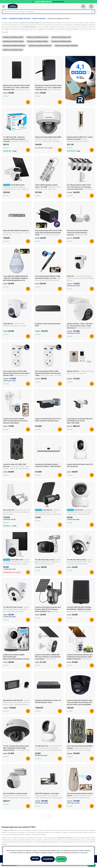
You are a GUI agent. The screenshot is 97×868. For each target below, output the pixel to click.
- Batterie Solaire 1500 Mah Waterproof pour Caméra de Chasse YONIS (79, 613)
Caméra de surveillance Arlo (61, 38)
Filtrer (92, 865)
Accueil (5, 19)
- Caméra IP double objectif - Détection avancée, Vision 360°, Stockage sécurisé (80, 280)
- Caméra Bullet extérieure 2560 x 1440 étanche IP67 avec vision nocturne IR (48, 563)
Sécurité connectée (39, 19)
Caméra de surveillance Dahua (37, 43)
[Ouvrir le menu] (4, 7)
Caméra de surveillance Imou (13, 51)
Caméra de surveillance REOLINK (66, 47)
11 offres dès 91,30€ (9, 570)
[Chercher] (92, 12)
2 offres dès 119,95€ (9, 382)
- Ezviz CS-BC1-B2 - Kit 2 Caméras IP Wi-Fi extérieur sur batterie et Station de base (17, 513)
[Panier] (91, 6)
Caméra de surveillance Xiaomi (37, 38)
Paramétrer (48, 859)
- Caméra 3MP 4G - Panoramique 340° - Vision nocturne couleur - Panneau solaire (17, 797)
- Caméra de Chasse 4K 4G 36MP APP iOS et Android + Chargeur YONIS (79, 751)
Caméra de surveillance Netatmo (14, 47)
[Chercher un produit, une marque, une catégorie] (48, 12)
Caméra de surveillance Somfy (13, 43)
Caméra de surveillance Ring (61, 43)
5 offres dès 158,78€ (9, 521)
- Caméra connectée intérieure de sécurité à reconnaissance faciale (78, 143)
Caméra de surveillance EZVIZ (13, 38)
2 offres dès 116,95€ (73, 804)
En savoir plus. (83, 853)
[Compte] (83, 6)
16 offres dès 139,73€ (73, 334)
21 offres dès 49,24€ (9, 618)
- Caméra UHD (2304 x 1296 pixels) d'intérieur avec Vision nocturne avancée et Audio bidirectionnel (48, 749)
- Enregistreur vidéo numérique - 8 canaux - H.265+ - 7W (17, 234)
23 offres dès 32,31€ (41, 757)
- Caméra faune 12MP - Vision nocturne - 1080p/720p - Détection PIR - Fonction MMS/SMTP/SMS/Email (16, 470)
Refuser (30, 859)
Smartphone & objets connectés (20, 19)
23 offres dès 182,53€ (42, 804)
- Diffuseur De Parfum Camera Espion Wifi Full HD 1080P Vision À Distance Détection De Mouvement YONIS (80, 799)
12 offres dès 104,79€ (73, 287)
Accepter (66, 859)
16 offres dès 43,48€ (73, 521)
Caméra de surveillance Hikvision (40, 47)
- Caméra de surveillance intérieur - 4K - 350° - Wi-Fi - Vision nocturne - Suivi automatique (79, 513)
